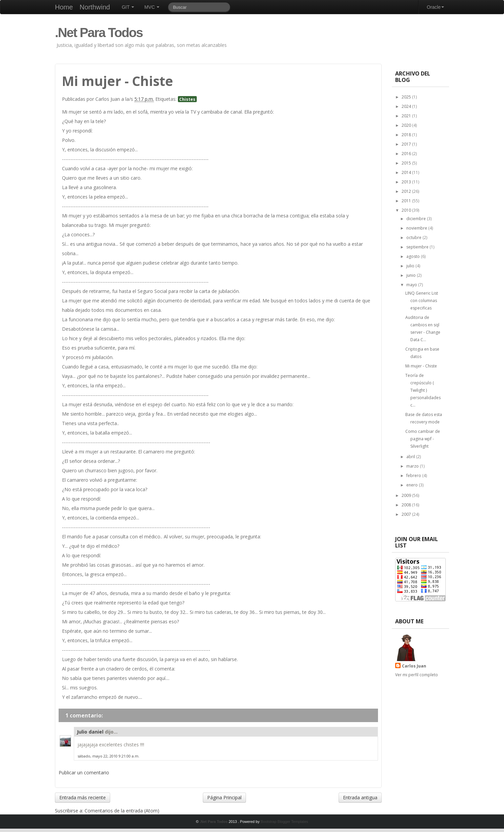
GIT (128, 7)
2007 (407, 514)
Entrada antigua (360, 797)
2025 (407, 97)
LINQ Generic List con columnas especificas (422, 301)
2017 (407, 144)
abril (411, 457)
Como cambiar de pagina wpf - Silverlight (423, 439)
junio (412, 275)
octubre (414, 237)
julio (411, 266)
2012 (407, 191)
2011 (407, 201)
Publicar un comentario (84, 772)
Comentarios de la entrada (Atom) (122, 811)
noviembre (417, 228)
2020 (407, 125)
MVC (152, 7)
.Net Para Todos (99, 33)
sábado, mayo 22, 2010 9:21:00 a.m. (108, 756)
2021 (407, 116)
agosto (414, 256)
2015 (407, 163)
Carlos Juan (414, 666)
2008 (407, 505)
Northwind (95, 7)
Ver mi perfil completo (417, 675)
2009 (407, 495)
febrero (414, 476)
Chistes (187, 99)
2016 (407, 154)
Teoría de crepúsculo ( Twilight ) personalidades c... (423, 390)
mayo (412, 285)
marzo (413, 466)
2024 (407, 106)
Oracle (435, 7)
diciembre (417, 219)
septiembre (418, 247)
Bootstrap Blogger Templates (284, 822)
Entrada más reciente (83, 797)
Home (64, 7)
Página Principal (224, 797)
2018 (407, 135)
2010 (407, 210)
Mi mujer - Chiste (421, 366)
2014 (407, 172)
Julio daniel (90, 732)
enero (413, 485)
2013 (407, 182)
